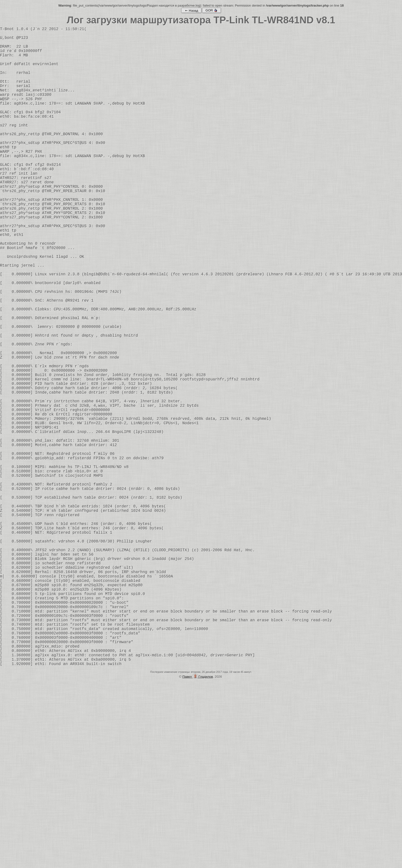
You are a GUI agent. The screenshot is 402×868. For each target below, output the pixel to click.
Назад (191, 11)
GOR (212, 10)
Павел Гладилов (198, 819)
